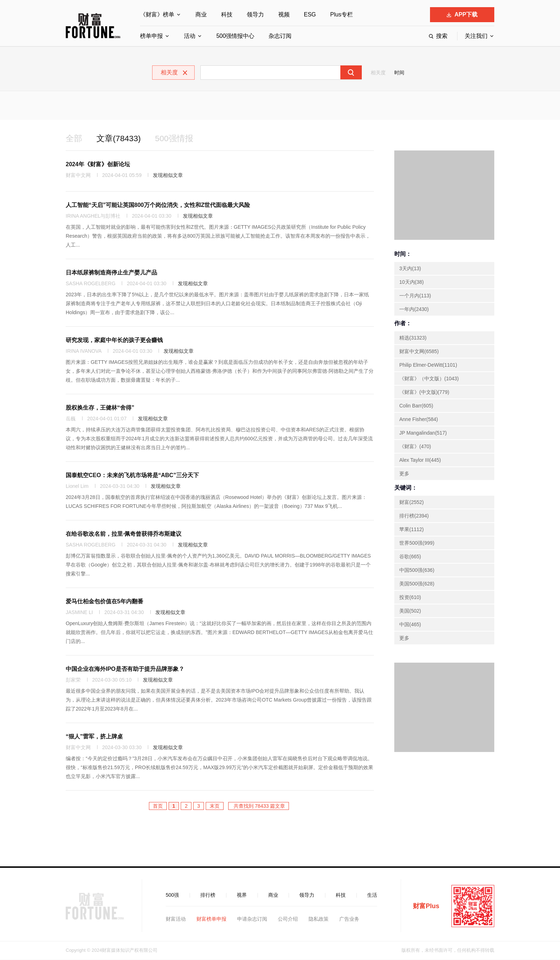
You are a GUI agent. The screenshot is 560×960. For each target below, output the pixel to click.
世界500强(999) (417, 544)
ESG (310, 14)
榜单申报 (151, 36)
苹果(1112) (411, 530)
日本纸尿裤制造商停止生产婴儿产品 (111, 273)
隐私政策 (319, 920)
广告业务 (349, 920)
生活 (372, 896)
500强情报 (178, 138)
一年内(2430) (414, 310)
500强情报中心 (236, 36)
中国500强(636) (417, 571)
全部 (74, 138)
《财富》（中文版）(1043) (429, 379)
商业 (201, 14)
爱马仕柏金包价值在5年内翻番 (104, 602)
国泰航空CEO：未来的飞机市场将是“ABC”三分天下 (132, 476)
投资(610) (410, 598)
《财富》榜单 (157, 14)
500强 (172, 896)
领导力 (255, 14)
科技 (227, 14)
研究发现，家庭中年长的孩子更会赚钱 (114, 341)
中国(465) (410, 625)
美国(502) (410, 612)
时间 (399, 73)
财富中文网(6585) (419, 352)
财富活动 (176, 920)
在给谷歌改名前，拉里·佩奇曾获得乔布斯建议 (124, 535)
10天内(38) (411, 283)
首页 (158, 807)
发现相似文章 (168, 176)
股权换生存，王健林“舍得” (100, 408)
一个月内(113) (415, 296)
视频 (284, 14)
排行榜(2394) (414, 516)
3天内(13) (410, 269)
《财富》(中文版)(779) (424, 393)
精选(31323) (413, 338)
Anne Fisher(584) (419, 420)
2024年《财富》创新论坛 (98, 165)
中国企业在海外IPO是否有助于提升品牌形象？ (125, 670)
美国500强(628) (417, 584)
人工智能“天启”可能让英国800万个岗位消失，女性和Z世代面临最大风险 (158, 206)
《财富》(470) (415, 447)
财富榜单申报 (211, 920)
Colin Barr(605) (416, 406)
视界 (242, 896)
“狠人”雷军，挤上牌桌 (94, 737)
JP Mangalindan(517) (423, 434)
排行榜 (208, 896)
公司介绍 (288, 920)
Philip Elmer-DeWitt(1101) (428, 366)
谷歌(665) (410, 557)
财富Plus (426, 907)
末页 (215, 807)
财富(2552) (411, 503)
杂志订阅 (280, 36)
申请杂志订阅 (252, 920)
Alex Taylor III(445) (420, 461)
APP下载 (462, 14)
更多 (404, 474)
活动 (190, 36)
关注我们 (476, 36)
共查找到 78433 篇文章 (259, 807)
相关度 (378, 73)
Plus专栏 (342, 14)
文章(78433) (121, 138)
